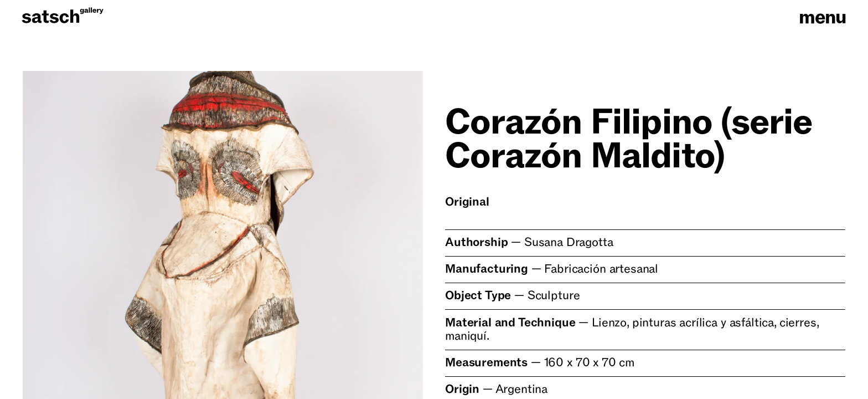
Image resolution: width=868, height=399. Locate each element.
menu (823, 18)
